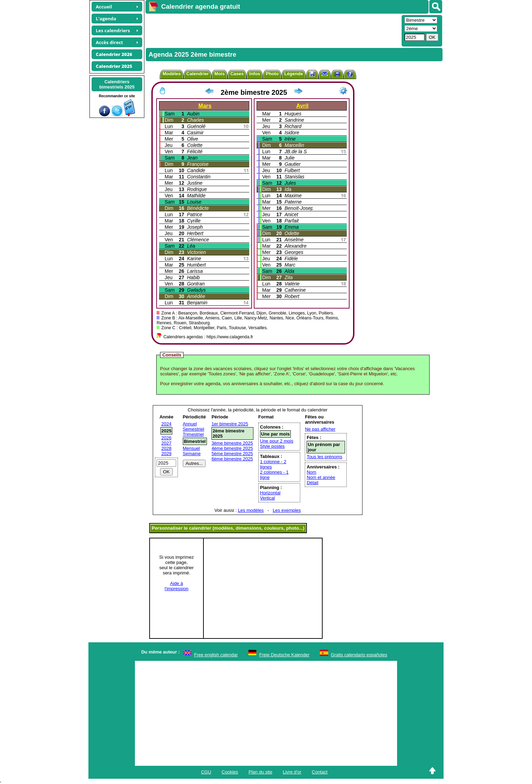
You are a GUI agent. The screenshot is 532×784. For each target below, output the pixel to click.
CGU (206, 772)
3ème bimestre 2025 (232, 443)
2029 (167, 454)
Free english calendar (216, 655)
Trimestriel (193, 434)
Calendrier (197, 74)
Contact (320, 772)
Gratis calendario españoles (359, 655)
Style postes (272, 446)
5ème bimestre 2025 (232, 454)
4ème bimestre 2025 (232, 448)
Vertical (268, 498)
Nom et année (321, 477)
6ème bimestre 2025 (232, 459)
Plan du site (260, 772)
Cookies (230, 772)
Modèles (172, 74)
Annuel (190, 424)
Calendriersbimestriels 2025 (117, 84)
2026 (167, 438)
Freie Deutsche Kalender (285, 655)
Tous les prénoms (324, 457)
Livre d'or (292, 772)
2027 (167, 443)
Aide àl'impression (177, 586)
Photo (272, 74)
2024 (167, 424)
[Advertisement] (273, 30)
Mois (220, 74)
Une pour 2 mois (277, 441)
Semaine (192, 454)
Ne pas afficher (320, 429)
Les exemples (287, 510)
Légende (293, 74)
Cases (237, 74)
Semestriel (193, 429)
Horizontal (270, 493)
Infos (255, 74)
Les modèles (251, 510)
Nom (311, 472)
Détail (312, 483)
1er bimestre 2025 (230, 424)
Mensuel (191, 448)
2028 (167, 448)
